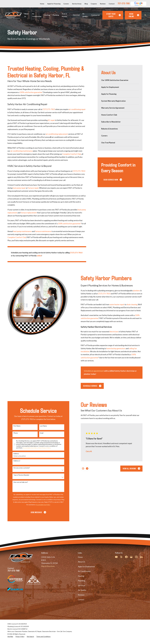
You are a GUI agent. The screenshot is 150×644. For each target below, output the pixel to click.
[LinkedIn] (141, 557)
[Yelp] (121, 557)
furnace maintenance (43, 231)
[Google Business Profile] (131, 557)
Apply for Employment (86, 567)
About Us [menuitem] (26, 15)
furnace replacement (29, 213)
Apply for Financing (54, 4)
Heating (81, 576)
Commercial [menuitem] (95, 15)
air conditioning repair (77, 109)
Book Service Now (113, 180)
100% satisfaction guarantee (31, 92)
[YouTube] (116, 557)
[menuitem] (120, 80)
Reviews (103, 4)
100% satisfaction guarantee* (69, 224)
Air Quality (82, 590)
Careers (66, 4)
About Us (82, 562)
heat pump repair (19, 188)
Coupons (94, 4)
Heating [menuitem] (47, 15)
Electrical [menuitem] (76, 15)
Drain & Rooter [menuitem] (65, 15)
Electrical (81, 585)
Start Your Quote (114, 15)
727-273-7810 (124, 3)
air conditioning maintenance (22, 151)
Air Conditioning (84, 571)
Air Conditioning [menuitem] (37, 15)
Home (42, 4)
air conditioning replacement (57, 134)
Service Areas (77, 4)
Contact (112, 4)
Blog (86, 4)
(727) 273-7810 (49, 109)
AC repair (51, 120)
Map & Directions (48, 566)
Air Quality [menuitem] (85, 15)
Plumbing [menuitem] (56, 15)
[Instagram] (136, 557)
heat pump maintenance (22, 231)
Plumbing (82, 581)
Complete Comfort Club (72, 154)
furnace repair (33, 188)
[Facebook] (126, 557)
